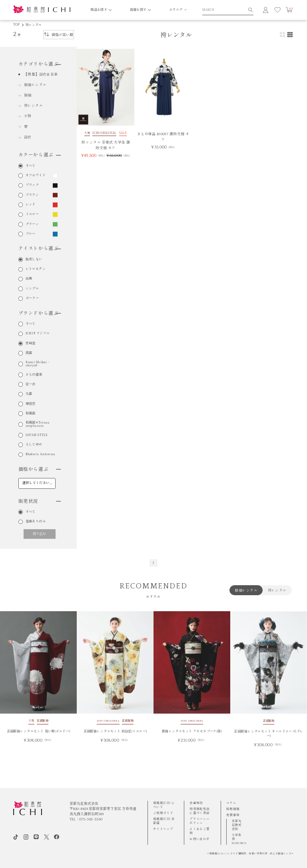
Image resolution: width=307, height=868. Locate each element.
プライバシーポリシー (199, 821)
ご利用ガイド (163, 813)
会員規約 (196, 803)
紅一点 (31, 384)
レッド (31, 205)
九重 (29, 394)
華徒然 (31, 404)
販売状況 (40, 501)
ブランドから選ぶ (40, 313)
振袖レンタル (35, 85)
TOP (17, 25)
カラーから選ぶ (40, 155)
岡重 (29, 353)
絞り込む (40, 534)
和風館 (31, 414)
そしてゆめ (34, 445)
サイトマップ (163, 829)
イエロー (32, 214)
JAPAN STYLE (37, 435)
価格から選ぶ (40, 469)
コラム (231, 803)
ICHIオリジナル (38, 334)
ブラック (32, 185)
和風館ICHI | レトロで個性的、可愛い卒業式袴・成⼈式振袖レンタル (252, 854)
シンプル (32, 289)
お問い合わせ (199, 839)
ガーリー (32, 298)
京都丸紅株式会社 (237, 825)
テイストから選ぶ (40, 249)
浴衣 (28, 137)
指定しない (34, 260)
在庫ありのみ (36, 522)
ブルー (31, 234)
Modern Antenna (40, 454)
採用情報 (233, 809)
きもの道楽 (34, 375)
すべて (31, 166)
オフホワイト (36, 176)
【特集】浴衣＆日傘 (41, 74)
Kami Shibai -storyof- (38, 364)
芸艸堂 (31, 344)
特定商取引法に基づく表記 (199, 811)
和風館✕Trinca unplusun (38, 424)
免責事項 (233, 815)
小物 (28, 116)
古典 (29, 279)
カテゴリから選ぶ (40, 64)
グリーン (32, 224)
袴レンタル (34, 25)
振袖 (28, 95)
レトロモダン (36, 269)
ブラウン (32, 195)
